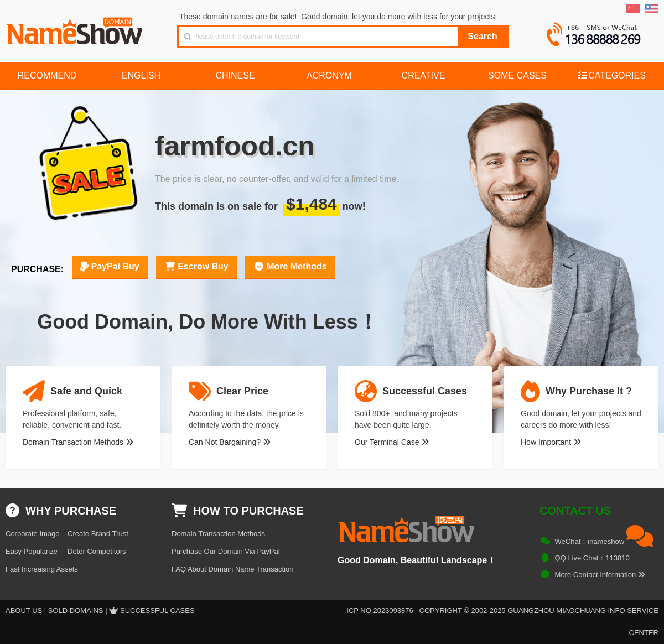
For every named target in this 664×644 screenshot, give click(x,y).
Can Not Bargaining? (230, 442)
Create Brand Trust (98, 534)
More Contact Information (600, 575)
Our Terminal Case (392, 442)
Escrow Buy (196, 266)
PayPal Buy (110, 266)
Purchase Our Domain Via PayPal (226, 551)
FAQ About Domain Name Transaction (232, 569)
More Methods (290, 266)
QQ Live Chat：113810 (592, 558)
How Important (551, 442)
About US (24, 611)
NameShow (76, 28)
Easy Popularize (32, 551)
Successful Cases (157, 611)
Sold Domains (76, 611)
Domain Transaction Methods (78, 442)
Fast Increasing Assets (42, 569)
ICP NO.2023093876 (380, 611)
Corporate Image (33, 534)
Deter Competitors (97, 551)
